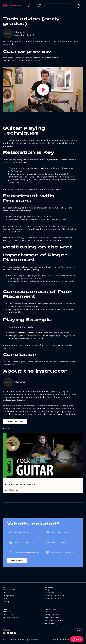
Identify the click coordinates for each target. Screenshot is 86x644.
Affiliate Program (11, 617)
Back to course (17, 561)
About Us (7, 611)
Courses (7, 592)
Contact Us (8, 614)
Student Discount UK (55, 595)
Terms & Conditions (54, 620)
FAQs (47, 611)
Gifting (6, 601)
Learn (28, 4)
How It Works (9, 589)
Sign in (79, 6)
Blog (47, 589)
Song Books (8, 595)
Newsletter (50, 592)
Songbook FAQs (52, 614)
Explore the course (15, 421)
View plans (39, 6)
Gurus (6, 598)
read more (70, 414)
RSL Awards (20, 32)
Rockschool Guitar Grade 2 (20, 485)
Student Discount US (55, 598)
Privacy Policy (51, 623)
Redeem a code (52, 617)
